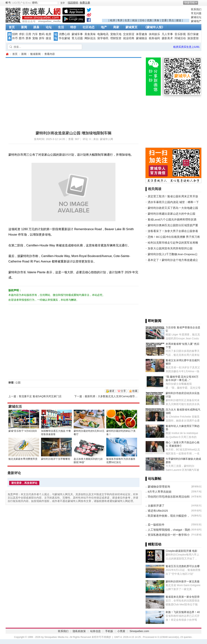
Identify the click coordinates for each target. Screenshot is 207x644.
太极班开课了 (156, 506)
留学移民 (103, 38)
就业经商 (129, 38)
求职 (22, 34)
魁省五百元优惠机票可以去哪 (183, 566)
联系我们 (196, 9)
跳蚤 (36, 27)
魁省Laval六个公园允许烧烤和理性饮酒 (172, 219)
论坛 (49, 27)
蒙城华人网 (7, 54)
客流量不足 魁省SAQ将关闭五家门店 (40, 396)
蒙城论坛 (196, 17)
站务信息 (95, 631)
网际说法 (90, 38)
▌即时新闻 (153, 321)
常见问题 (196, 13)
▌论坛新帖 (153, 479)
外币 (15, 38)
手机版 (109, 631)
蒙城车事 (77, 34)
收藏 (135, 391)
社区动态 (89, 27)
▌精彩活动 (153, 544)
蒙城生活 (15, 407)
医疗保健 (193, 34)
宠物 (35, 38)
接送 (179, 20)
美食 (157, 20)
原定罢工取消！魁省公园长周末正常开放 (173, 196)
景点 (171, 20)
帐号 (8, 3)
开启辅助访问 (200, 3)
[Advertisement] (146, 13)
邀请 (112, 391)
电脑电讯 (103, 34)
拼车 (42, 38)
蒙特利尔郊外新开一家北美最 (183, 581)
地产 (104, 27)
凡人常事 (167, 34)
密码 (35, 3)
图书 (22, 38)
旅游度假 (193, 38)
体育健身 (142, 34)
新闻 (24, 27)
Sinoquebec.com (139, 631)
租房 (113, 20)
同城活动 (180, 38)
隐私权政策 (79, 631)
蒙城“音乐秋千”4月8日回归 (23, 431)
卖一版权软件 (156, 525)
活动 (142, 20)
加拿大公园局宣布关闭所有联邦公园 (170, 248)
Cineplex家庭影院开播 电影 (181, 551)
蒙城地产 (196, 21)
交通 (164, 20)
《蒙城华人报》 (154, 27)
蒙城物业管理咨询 (159, 487)
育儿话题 (77, 38)
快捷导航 (190, 3)
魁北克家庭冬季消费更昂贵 (23, 459)
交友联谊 (129, 34)
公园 (18, 382)
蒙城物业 (142, 38)
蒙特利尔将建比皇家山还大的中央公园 (171, 214)
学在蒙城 (64, 38)
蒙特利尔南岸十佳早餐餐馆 (56, 459)
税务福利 (154, 38)
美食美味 (90, 34)
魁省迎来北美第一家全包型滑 (183, 597)
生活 (61, 27)
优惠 (149, 20)
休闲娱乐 (154, 34)
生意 (127, 20)
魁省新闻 (35, 54)
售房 (120, 20)
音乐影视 (180, 34)
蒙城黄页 (131, 27)
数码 (42, 34)
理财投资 (116, 38)
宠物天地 (116, 34)
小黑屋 (121, 631)
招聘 (15, 34)
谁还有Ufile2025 (158, 511)
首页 (12, 27)
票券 (28, 38)
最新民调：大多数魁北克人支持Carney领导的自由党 (115, 396)
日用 (28, 34)
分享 (123, 391)
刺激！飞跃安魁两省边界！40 (183, 612)
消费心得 (64, 34)
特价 (73, 27)
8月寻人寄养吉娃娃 (160, 492)
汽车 (35, 34)
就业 (135, 20)
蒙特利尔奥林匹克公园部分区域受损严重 (173, 225)
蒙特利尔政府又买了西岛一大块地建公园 (173, 208)
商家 (116, 27)
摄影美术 (167, 38)
